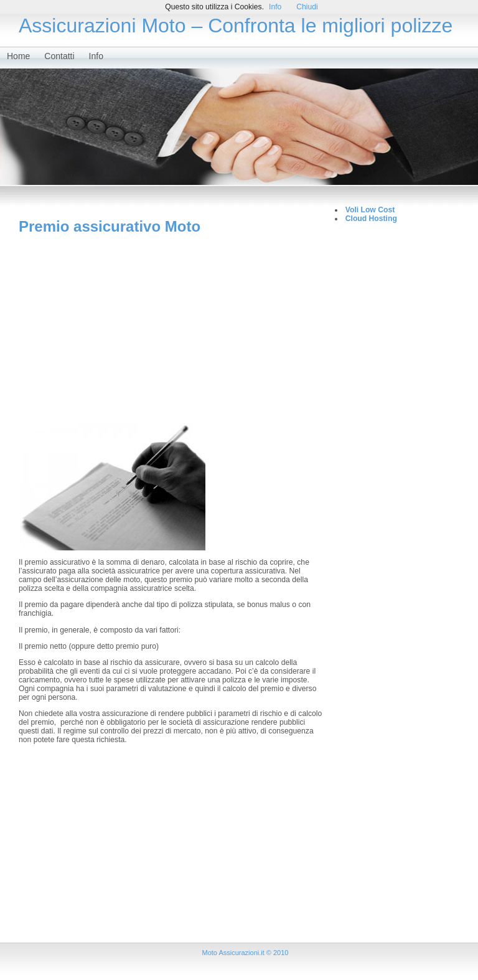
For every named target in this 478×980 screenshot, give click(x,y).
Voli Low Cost (370, 210)
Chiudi (307, 7)
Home (18, 56)
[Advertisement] (171, 329)
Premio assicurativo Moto (110, 226)
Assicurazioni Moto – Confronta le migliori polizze (236, 26)
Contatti (59, 56)
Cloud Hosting (371, 219)
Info (96, 56)
